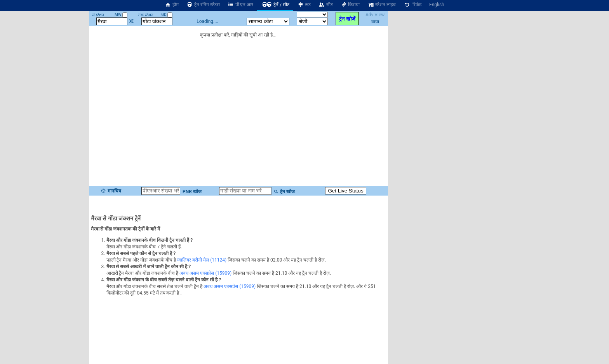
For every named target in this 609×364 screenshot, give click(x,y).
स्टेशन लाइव (382, 5)
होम (172, 5)
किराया (350, 5)
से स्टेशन (98, 15)
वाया (375, 22)
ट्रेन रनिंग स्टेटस (203, 5)
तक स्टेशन (146, 15)
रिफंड (412, 5)
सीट (326, 5)
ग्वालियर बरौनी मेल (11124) (202, 260)
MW (121, 15)
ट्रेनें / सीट (275, 5)
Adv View (375, 15)
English (437, 5)
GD (167, 15)
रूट (304, 5)
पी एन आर (241, 5)
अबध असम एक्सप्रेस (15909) (205, 273)
